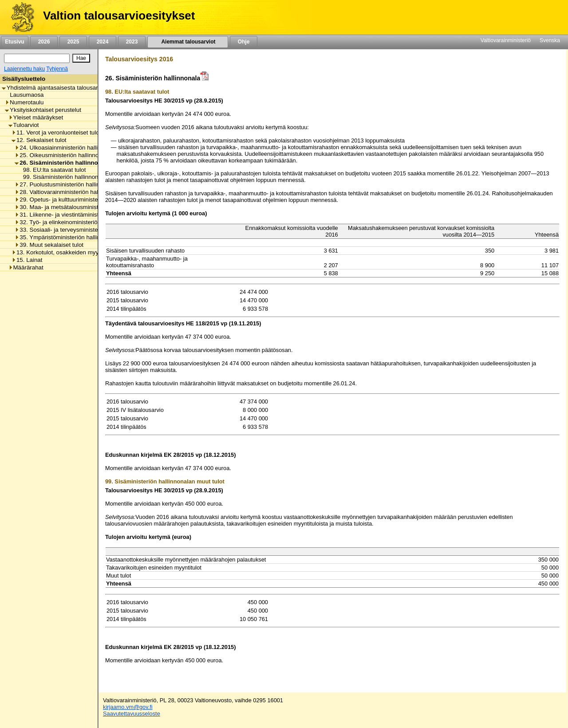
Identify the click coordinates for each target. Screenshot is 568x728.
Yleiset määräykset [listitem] (36, 117)
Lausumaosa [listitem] (24, 95)
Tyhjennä (57, 69)
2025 (73, 42)
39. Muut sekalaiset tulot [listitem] (49, 245)
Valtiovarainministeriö (506, 40)
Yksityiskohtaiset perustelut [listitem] (43, 110)
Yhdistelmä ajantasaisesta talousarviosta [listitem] (58, 88)
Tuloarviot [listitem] (24, 125)
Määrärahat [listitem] (26, 267)
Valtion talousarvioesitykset (119, 16)
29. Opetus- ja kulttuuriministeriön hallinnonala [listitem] (78, 200)
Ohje (244, 42)
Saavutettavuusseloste (132, 714)
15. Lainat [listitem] (27, 260)
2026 (44, 42)
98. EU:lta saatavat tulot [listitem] (52, 170)
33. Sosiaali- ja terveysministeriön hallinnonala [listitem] (78, 230)
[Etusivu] (19, 17)
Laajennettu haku (24, 69)
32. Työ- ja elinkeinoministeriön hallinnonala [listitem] (74, 222)
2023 (132, 42)
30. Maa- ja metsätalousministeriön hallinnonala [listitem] (80, 207)
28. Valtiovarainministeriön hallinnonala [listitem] (68, 192)
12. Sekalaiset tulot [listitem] (39, 140)
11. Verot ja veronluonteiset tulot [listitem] (56, 133)
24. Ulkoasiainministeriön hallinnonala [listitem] (67, 148)
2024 (103, 42)
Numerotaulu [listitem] (24, 102)
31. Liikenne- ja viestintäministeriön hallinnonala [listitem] (80, 215)
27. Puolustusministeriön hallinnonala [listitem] (66, 184)
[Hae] (81, 58)
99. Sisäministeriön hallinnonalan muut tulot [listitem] (78, 177)
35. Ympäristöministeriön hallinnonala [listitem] (66, 237)
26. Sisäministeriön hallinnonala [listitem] (62, 163)
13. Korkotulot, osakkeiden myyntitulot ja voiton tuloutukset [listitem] (91, 252)
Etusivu (14, 42)
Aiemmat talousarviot (188, 42)
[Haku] (37, 58)
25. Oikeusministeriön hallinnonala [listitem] (62, 155)
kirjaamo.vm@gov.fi (128, 707)
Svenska (550, 40)
